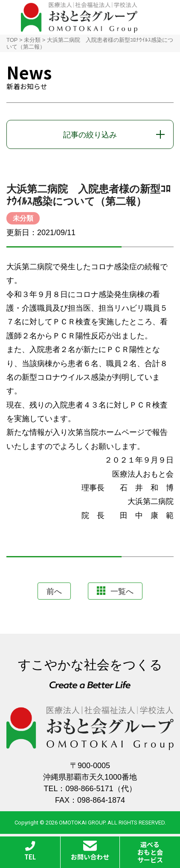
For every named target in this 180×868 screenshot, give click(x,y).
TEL (30, 851)
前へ (54, 591)
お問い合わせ (90, 851)
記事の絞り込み (90, 135)
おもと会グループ (79, 17)
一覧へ (115, 591)
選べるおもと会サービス (150, 852)
